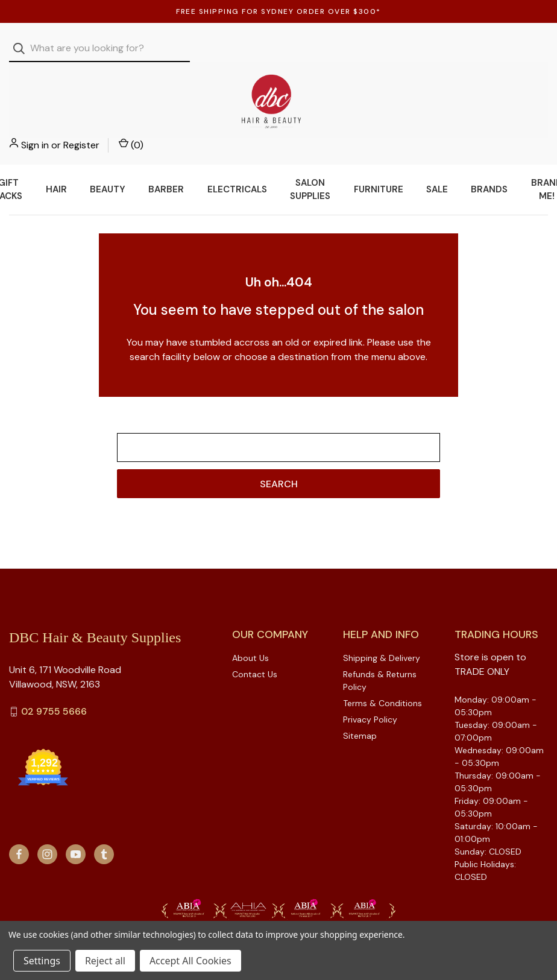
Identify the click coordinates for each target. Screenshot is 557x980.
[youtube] (76, 830)
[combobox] (99, 49)
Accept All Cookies (190, 961)
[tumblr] (104, 830)
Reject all (105, 961)
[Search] (23, 49)
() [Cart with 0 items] (536, 48)
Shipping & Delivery (382, 634)
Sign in (439, 49)
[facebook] (19, 830)
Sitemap (360, 712)
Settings (42, 961)
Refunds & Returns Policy (380, 656)
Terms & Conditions (382, 679)
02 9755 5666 (54, 688)
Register (486, 49)
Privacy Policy (370, 695)
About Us (250, 634)
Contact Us (255, 650)
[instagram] (47, 830)
